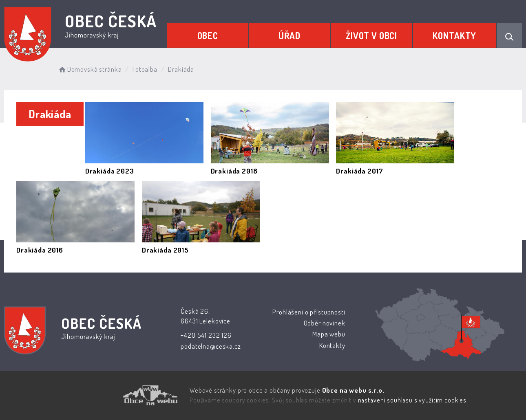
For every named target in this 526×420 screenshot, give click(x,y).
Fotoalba (145, 69)
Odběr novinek (324, 323)
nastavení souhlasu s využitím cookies (412, 400)
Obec (208, 35)
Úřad (290, 35)
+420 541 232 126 (206, 335)
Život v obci (371, 35)
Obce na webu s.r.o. (353, 390)
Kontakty (454, 35)
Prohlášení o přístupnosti (309, 312)
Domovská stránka (90, 69)
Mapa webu (329, 334)
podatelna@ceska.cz (211, 346)
